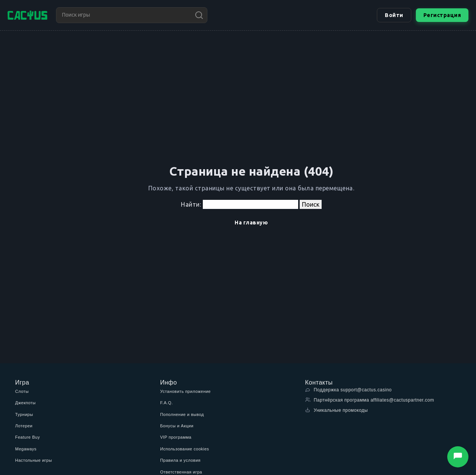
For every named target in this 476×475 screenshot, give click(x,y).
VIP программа (176, 437)
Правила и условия (180, 460)
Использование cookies (184, 449)
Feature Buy (27, 437)
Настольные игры (33, 460)
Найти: (191, 204)
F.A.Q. (166, 403)
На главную (251, 223)
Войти (394, 15)
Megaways (26, 449)
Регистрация (442, 15)
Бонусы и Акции (177, 426)
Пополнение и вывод (182, 414)
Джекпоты (26, 403)
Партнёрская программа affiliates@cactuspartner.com (369, 400)
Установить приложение (185, 391)
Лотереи (24, 426)
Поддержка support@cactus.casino (348, 390)
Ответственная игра (181, 472)
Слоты (22, 391)
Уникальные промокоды (336, 410)
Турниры (24, 414)
